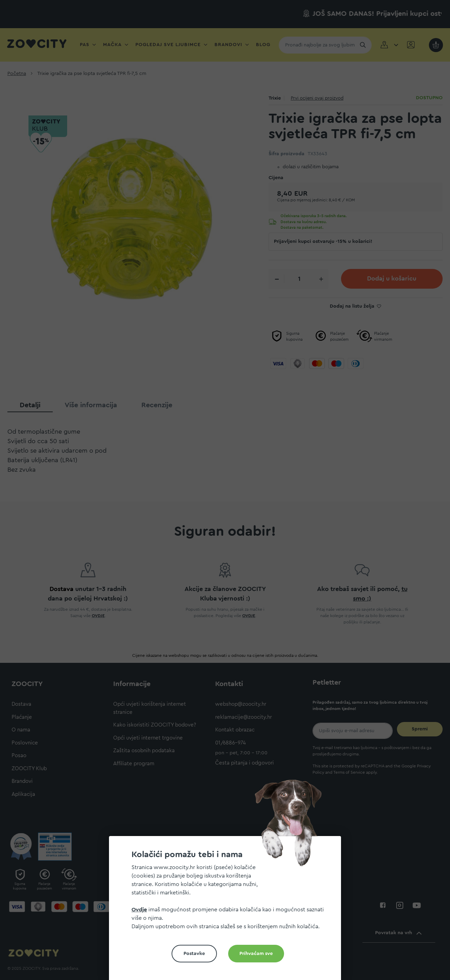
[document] (228, 911)
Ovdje (139, 910)
